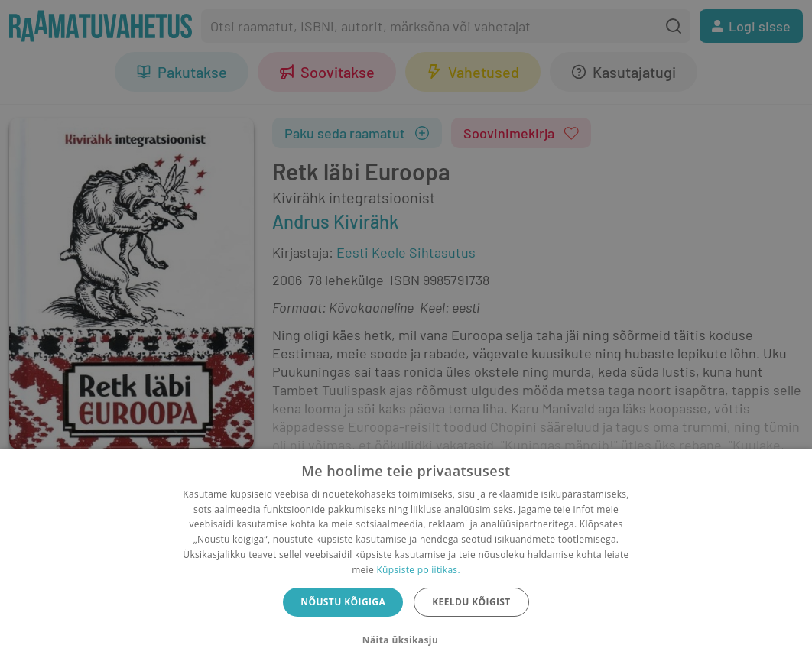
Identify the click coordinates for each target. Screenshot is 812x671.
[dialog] (406, 560)
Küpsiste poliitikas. (418, 570)
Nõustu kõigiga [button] (343, 602)
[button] (406, 640)
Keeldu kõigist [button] (471, 602)
